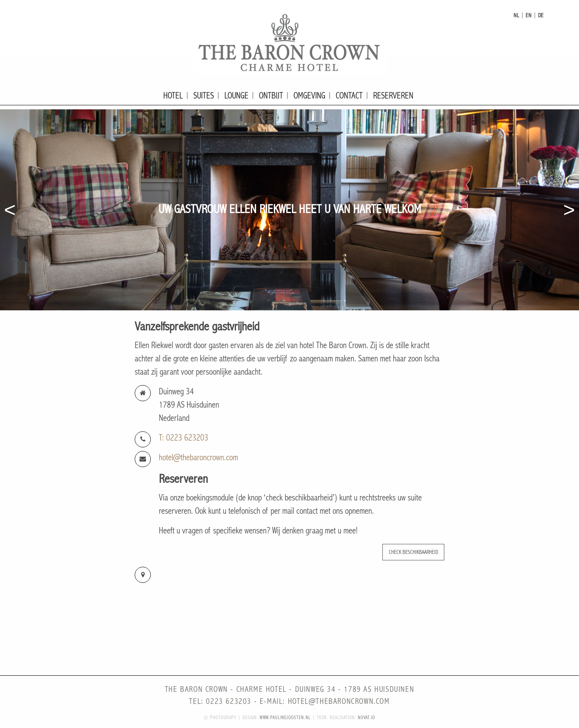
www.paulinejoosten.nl (285, 718)
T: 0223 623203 (184, 438)
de (541, 15)
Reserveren (393, 96)
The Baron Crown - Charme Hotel (289, 42)
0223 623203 (229, 702)
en (529, 15)
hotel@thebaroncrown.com (198, 458)
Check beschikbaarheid (414, 552)
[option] (289, 210)
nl (516, 15)
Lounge (236, 96)
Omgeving (309, 96)
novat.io (366, 718)
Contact (349, 96)
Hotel (173, 96)
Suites (204, 96)
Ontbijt (271, 96)
